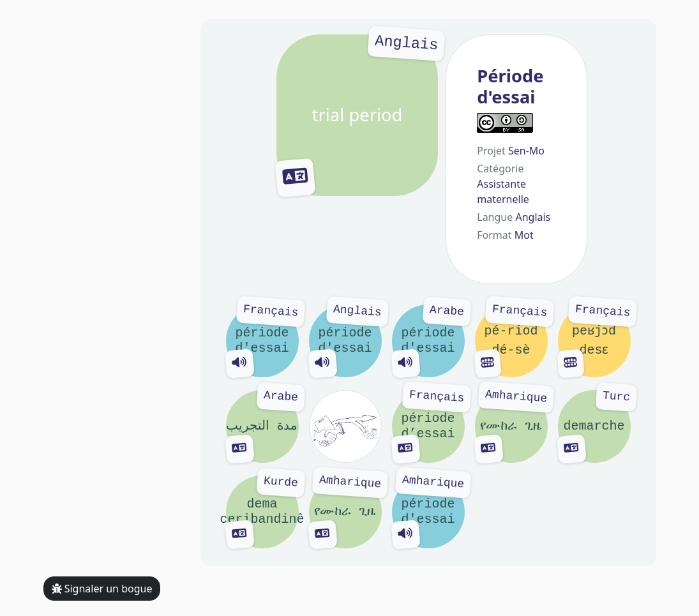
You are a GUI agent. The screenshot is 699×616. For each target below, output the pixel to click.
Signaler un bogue (102, 589)
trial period (357, 116)
